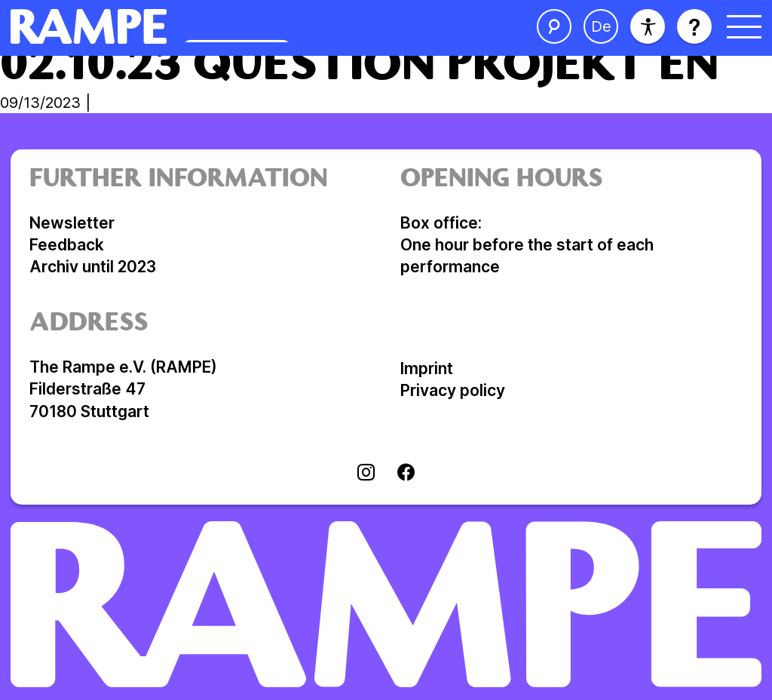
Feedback (67, 245)
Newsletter (72, 223)
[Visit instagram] (366, 474)
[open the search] (554, 26)
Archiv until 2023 (93, 267)
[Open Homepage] (217, 26)
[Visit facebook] (406, 474)
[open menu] (744, 26)
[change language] (601, 26)
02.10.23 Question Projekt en (359, 68)
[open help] (694, 26)
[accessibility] (648, 26)
